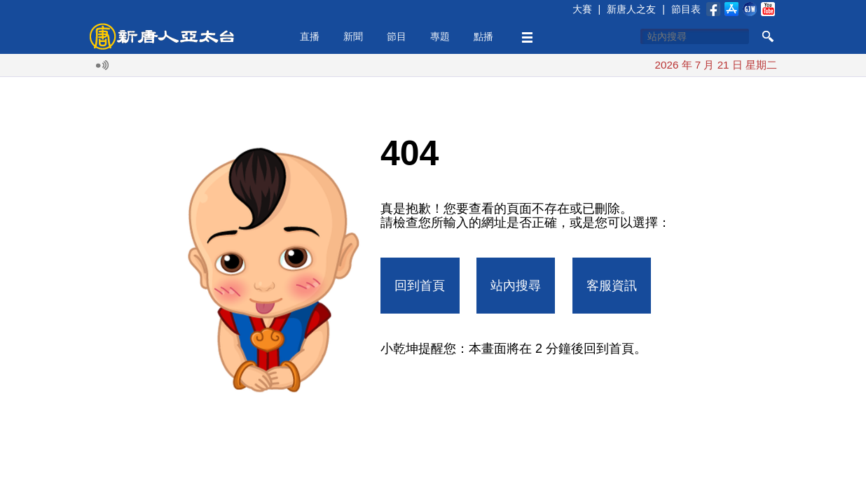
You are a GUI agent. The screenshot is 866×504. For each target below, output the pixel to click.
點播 (483, 36)
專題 (440, 36)
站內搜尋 (516, 286)
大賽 (582, 9)
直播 (310, 36)
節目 (397, 36)
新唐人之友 (631, 9)
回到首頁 (420, 286)
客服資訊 (612, 286)
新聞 (353, 36)
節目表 (686, 9)
